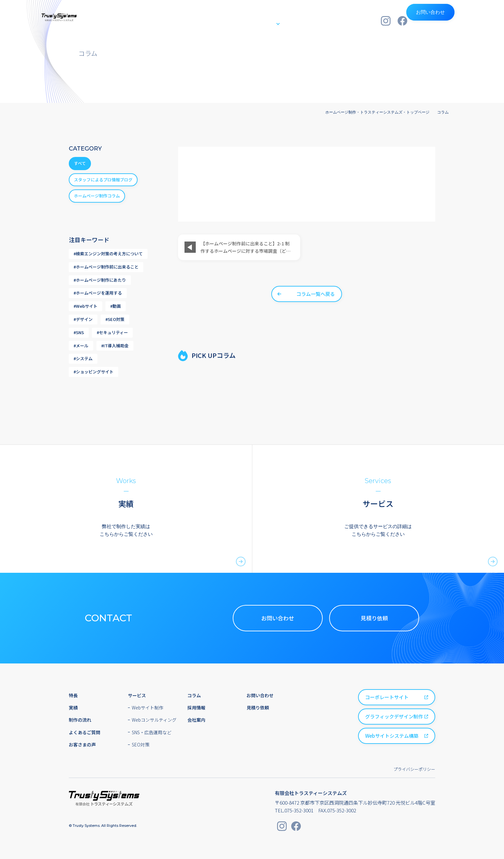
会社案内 (356, 20)
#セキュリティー (112, 332)
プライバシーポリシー (414, 769)
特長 (208, 20)
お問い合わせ (440, 21)
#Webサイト (85, 306)
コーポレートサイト (387, 697)
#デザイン (83, 319)
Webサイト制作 (148, 708)
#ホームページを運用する (98, 293)
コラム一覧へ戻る (316, 294)
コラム (443, 112)
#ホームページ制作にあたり (100, 280)
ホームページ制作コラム (97, 196)
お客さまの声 (82, 745)
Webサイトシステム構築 (392, 736)
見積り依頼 (374, 618)
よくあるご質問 (85, 732)
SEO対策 (141, 745)
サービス (254, 20)
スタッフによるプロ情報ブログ (103, 180)
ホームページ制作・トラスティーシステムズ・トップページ (377, 112)
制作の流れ (293, 20)
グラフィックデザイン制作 (394, 716)
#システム (83, 358)
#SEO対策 (115, 319)
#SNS (79, 332)
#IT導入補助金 (115, 346)
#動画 (116, 306)
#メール (81, 346)
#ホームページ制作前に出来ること (106, 267)
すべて (80, 163)
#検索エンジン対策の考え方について (108, 254)
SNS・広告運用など (152, 732)
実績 (229, 20)
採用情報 (326, 20)
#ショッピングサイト (94, 372)
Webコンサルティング (154, 720)
